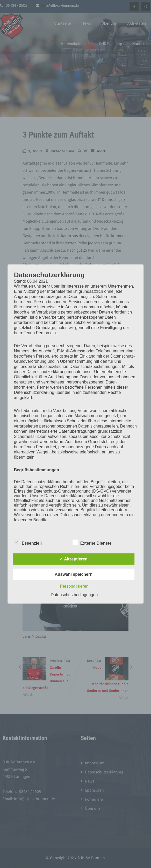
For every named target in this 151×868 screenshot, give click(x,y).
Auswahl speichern (74, 574)
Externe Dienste (92, 542)
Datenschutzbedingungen (74, 595)
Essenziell (28, 542)
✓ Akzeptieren (74, 559)
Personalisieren (74, 586)
